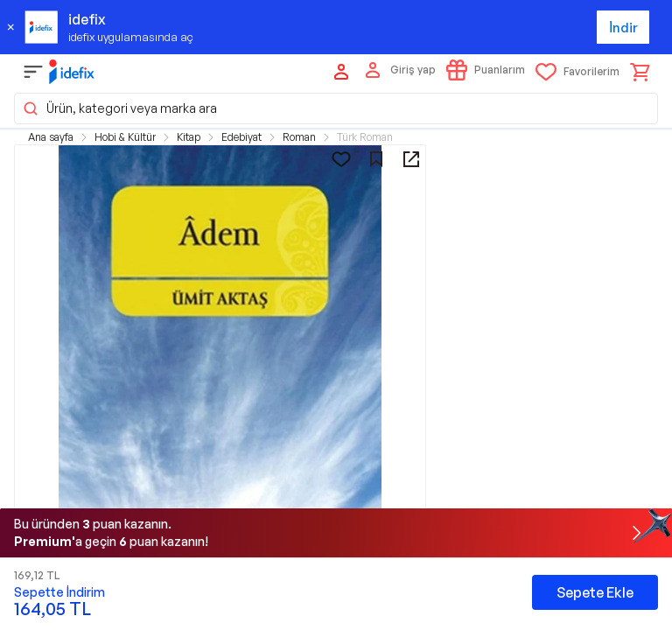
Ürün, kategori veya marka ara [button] (119, 108)
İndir (623, 28)
